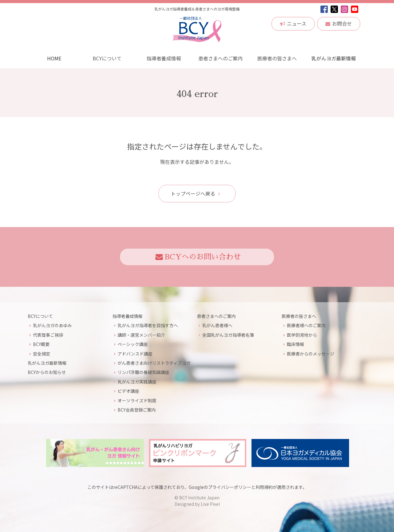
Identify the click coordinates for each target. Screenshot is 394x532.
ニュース (293, 23)
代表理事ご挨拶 (48, 335)
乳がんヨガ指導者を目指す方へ (148, 325)
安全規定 (42, 353)
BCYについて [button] (107, 58)
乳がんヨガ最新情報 (334, 58)
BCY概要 (41, 344)
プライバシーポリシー (230, 487)
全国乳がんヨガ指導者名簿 (228, 335)
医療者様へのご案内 (306, 325)
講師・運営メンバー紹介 (141, 335)
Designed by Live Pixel (197, 504)
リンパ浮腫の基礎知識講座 (143, 372)
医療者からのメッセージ (311, 353)
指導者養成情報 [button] (164, 58)
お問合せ (339, 23)
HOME (54, 58)
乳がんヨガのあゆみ (52, 325)
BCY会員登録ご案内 (137, 410)
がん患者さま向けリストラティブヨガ (154, 363)
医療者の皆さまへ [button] (277, 58)
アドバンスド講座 (135, 353)
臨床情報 (295, 344)
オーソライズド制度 (137, 400)
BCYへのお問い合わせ (198, 257)
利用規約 (264, 487)
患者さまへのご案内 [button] (220, 58)
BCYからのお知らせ (47, 372)
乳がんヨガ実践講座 (137, 382)
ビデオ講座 (128, 391)
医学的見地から (302, 335)
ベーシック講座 (133, 344)
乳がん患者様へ (217, 325)
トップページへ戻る (195, 193)
